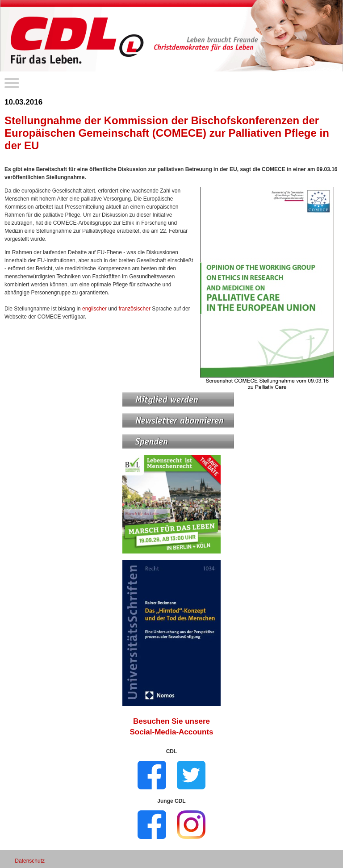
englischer (94, 309)
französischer (135, 309)
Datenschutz (30, 861)
